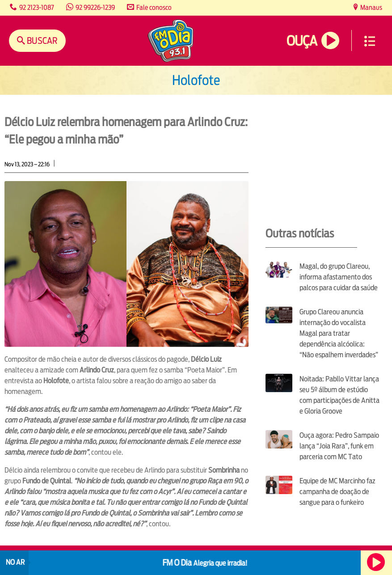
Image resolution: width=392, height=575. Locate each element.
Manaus (371, 7)
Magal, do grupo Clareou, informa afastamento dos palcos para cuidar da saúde (339, 277)
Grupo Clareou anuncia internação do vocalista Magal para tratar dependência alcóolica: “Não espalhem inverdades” (339, 333)
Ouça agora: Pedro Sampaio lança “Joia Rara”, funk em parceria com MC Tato (339, 446)
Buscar (41, 40)
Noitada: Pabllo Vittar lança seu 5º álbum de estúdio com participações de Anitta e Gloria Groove (339, 395)
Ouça (302, 41)
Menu (370, 41)
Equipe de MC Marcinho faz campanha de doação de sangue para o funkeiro (337, 492)
